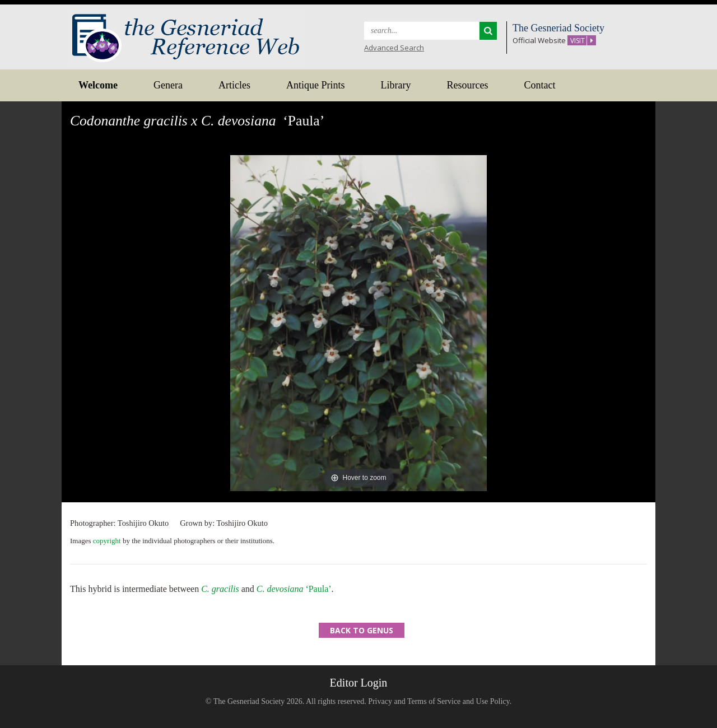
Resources (467, 85)
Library (395, 85)
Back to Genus (362, 630)
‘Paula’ (294, 589)
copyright (107, 541)
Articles (234, 85)
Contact (539, 85)
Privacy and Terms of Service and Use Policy (439, 701)
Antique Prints (316, 85)
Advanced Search (394, 48)
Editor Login (359, 683)
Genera (168, 85)
